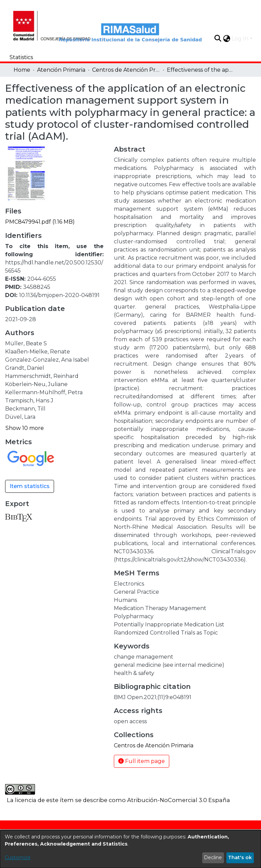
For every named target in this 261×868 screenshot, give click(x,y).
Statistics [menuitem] (21, 57)
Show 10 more (25, 428)
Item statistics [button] (30, 486)
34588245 (37, 287)
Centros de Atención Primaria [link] (126, 70)
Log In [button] (241, 39)
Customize (18, 857)
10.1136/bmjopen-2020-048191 (59, 295)
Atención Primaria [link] (61, 70)
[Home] (39, 25)
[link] (40, 222)
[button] (218, 38)
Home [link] (22, 70)
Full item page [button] (142, 761)
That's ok (240, 857)
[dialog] (130, 849)
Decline (213, 857)
